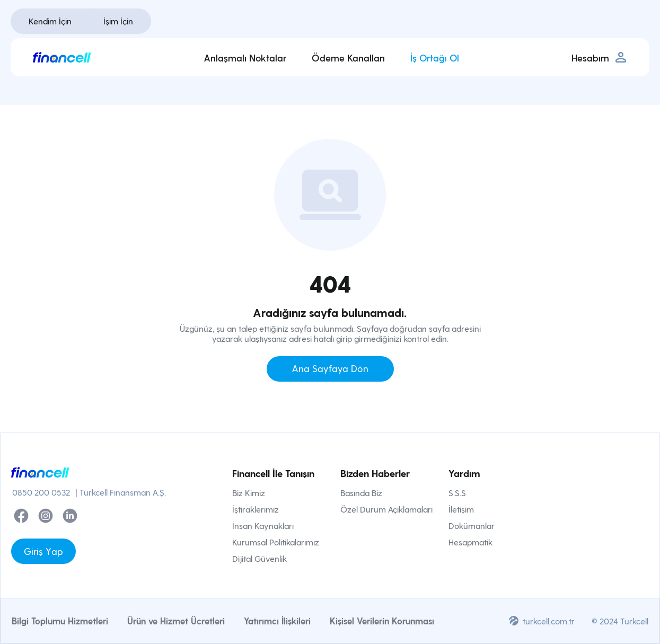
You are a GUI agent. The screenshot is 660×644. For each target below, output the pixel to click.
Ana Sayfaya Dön (330, 368)
